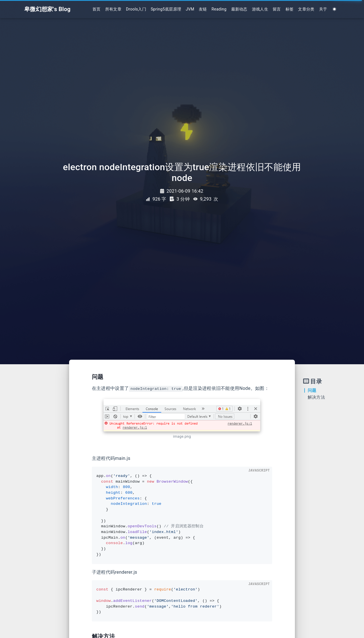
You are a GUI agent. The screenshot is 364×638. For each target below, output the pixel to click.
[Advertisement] (33, 463)
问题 (312, 390)
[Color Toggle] (335, 9)
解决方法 (316, 397)
